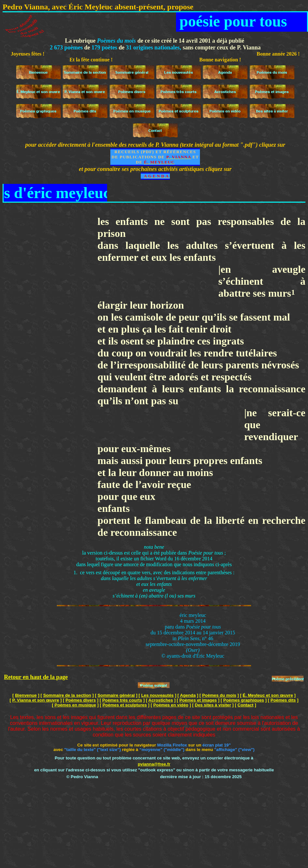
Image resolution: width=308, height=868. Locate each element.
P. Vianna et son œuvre (36, 700)
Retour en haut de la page (36, 677)
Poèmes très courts (122, 700)
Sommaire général (116, 695)
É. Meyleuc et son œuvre (268, 695)
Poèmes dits (283, 700)
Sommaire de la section (67, 695)
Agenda (188, 695)
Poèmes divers (81, 700)
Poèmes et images (198, 700)
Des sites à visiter (213, 705)
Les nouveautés (157, 695)
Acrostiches (161, 700)
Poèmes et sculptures (125, 705)
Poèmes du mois (219, 695)
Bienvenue (26, 695)
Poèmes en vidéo (171, 705)
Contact (245, 705)
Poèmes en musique (75, 705)
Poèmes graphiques (244, 700)
